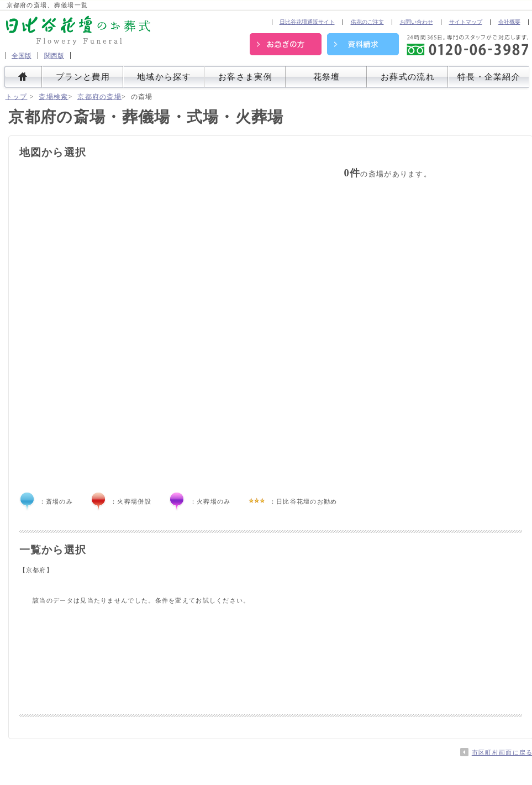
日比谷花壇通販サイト (307, 22)
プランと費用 (83, 77)
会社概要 (509, 22)
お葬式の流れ (408, 77)
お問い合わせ (417, 22)
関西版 (54, 56)
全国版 (22, 56)
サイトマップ (466, 22)
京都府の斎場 (99, 97)
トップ (17, 97)
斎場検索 (53, 97)
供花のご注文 (367, 22)
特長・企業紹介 (489, 77)
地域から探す (164, 77)
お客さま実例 (245, 77)
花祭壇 (327, 77)
